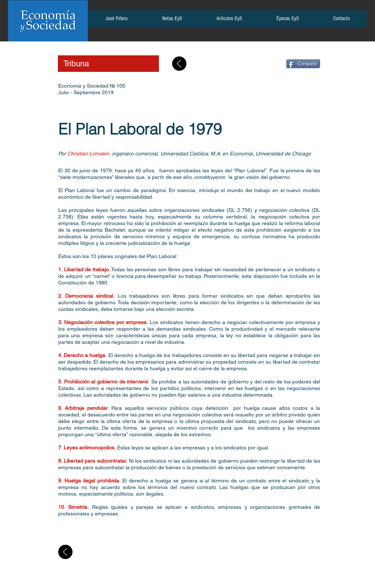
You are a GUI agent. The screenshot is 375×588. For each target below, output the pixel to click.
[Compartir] (303, 64)
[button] (116, 21)
